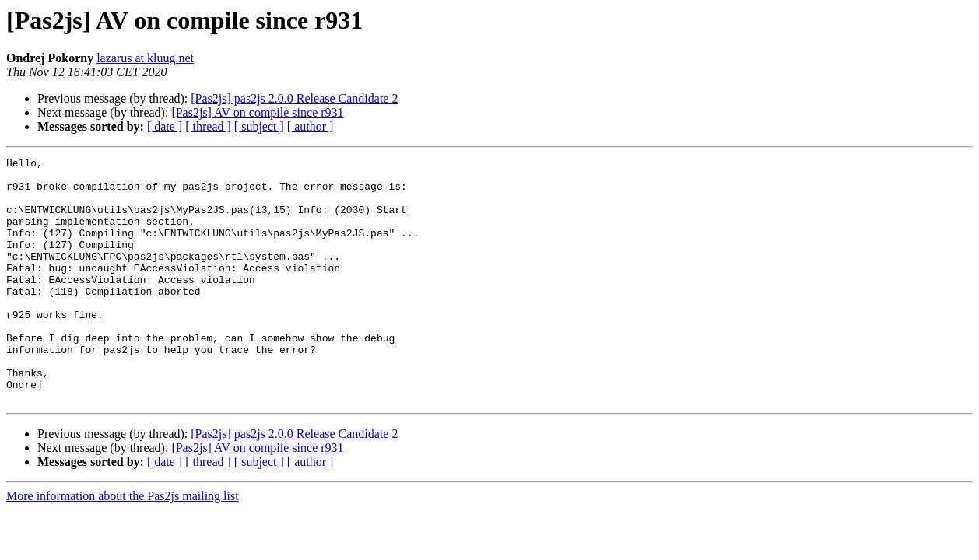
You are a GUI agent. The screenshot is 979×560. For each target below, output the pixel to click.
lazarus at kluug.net (145, 58)
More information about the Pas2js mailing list (123, 545)
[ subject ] (259, 126)
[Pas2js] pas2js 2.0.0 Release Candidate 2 (294, 98)
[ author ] (311, 126)
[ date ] (165, 126)
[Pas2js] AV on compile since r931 (257, 112)
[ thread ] (208, 126)
